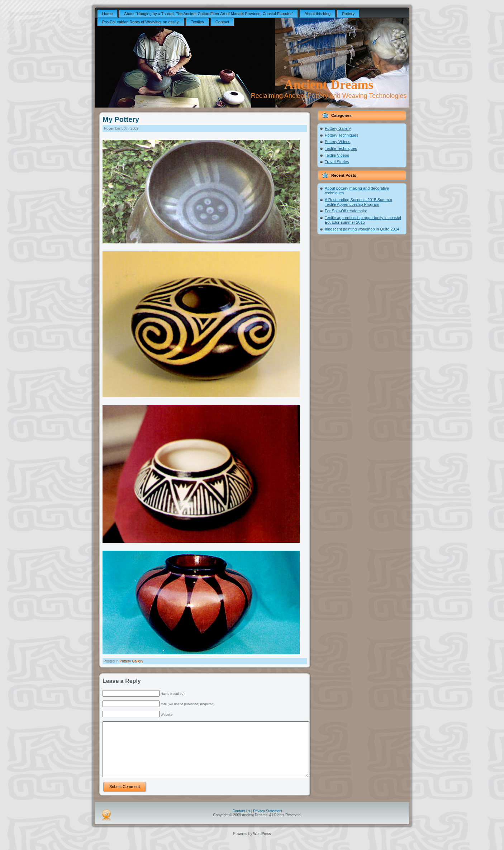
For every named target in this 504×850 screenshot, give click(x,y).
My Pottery (121, 119)
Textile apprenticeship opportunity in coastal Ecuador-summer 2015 (363, 220)
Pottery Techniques (341, 135)
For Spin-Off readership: (346, 211)
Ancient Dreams (329, 85)
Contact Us (241, 822)
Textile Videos (337, 155)
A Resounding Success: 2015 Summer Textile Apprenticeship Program (358, 202)
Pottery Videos (337, 142)
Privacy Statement (268, 822)
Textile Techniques (341, 148)
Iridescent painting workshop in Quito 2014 (362, 229)
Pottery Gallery (131, 661)
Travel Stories (337, 162)
